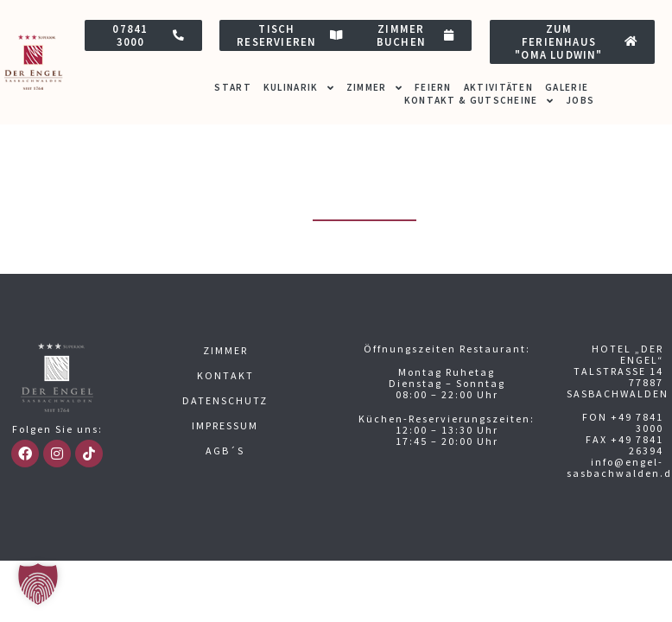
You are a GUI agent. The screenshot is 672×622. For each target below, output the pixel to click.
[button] (38, 584)
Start (233, 87)
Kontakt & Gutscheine (479, 101)
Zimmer (374, 88)
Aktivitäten (498, 87)
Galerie (567, 87)
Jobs (580, 100)
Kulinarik (299, 88)
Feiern (433, 87)
